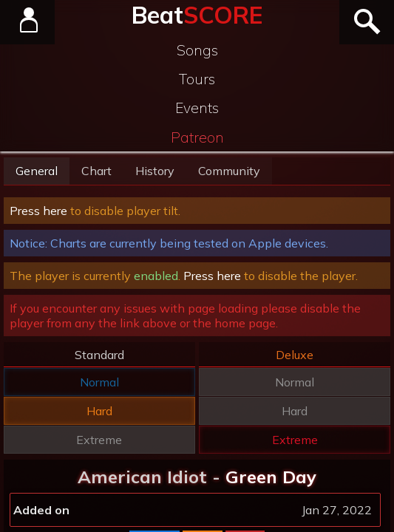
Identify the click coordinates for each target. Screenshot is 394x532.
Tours (197, 79)
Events (197, 108)
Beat (197, 15)
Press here (38, 211)
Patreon (197, 137)
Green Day (271, 477)
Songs (197, 50)
